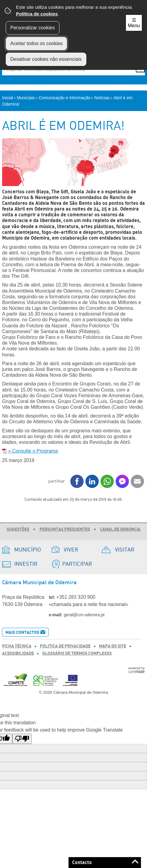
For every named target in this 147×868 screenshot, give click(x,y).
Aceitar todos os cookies (36, 43)
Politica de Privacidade (65, 646)
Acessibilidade (18, 653)
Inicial (9, 98)
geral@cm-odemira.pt (84, 615)
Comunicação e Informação (66, 98)
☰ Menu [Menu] (134, 23)
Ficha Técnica (17, 646)
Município (27, 98)
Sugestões (18, 529)
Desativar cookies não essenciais (46, 59)
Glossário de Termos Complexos (77, 653)
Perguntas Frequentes (65, 529)
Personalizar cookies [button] (33, 28)
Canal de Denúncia (120, 529)
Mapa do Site (113, 646)
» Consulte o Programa (33, 451)
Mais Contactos (22, 632)
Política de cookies (37, 14)
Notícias (104, 98)
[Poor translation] (22, 739)
